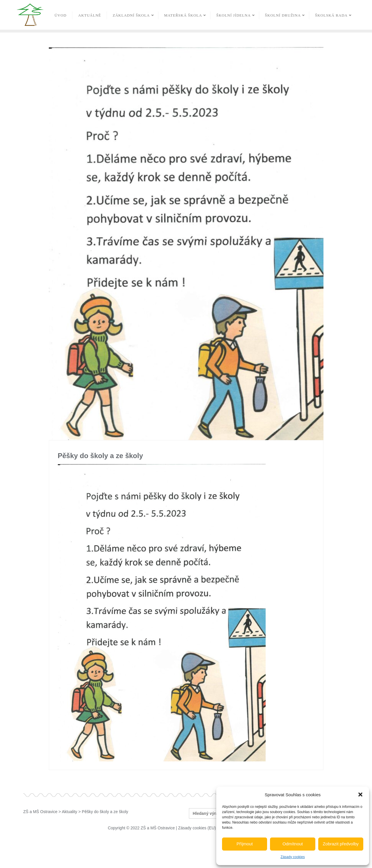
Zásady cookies (293, 857)
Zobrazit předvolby (341, 844)
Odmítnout (293, 844)
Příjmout (245, 844)
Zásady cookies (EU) (197, 828)
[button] (360, 795)
